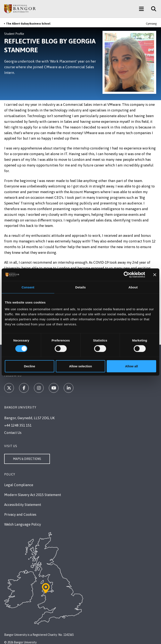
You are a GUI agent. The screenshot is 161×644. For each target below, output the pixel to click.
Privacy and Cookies (20, 514)
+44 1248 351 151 (18, 425)
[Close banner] (155, 275)
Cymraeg (151, 24)
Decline (29, 366)
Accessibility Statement (23, 505)
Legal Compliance (19, 485)
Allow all (132, 366)
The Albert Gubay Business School (28, 24)
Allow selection (80, 366)
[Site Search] (152, 9)
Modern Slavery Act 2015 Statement (33, 495)
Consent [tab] (28, 287)
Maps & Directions (27, 459)
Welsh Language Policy (23, 524)
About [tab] (133, 287)
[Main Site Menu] (141, 9)
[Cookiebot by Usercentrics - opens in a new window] (127, 275)
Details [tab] (80, 287)
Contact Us (13, 433)
